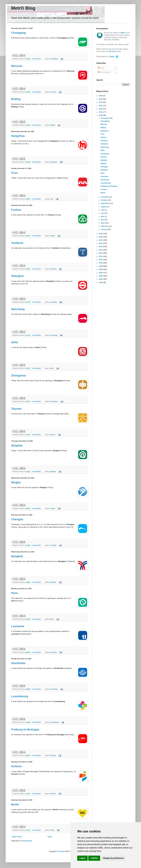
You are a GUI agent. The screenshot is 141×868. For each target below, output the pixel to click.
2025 (101, 99)
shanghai (53, 302)
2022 (101, 109)
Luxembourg (20, 696)
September (105, 203)
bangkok (53, 582)
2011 (101, 260)
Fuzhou (16, 210)
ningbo (53, 508)
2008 (101, 269)
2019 (101, 234)
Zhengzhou (19, 375)
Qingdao (17, 445)
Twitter (112, 57)
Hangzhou (18, 136)
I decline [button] (94, 858)
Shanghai (17, 276)
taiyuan (53, 435)
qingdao (53, 471)
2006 (101, 276)
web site (112, 51)
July (103, 210)
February (105, 226)
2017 (101, 240)
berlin (52, 830)
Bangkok (17, 556)
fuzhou (53, 236)
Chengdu (17, 519)
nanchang (54, 335)
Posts (101, 68)
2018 (101, 237)
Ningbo (16, 482)
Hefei (15, 342)
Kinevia (61, 851)
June (103, 213)
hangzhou (54, 162)
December (105, 118)
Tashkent (17, 243)
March (104, 223)
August (104, 207)
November (105, 197)
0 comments (36, 59)
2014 (101, 250)
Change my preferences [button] (113, 858)
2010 (101, 263)
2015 (101, 247)
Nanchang (18, 309)
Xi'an (14, 173)
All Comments (104, 72)
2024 (101, 102)
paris (52, 619)
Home (50, 837)
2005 (101, 279)
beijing (53, 125)
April (103, 220)
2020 (101, 115)
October (104, 200)
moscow (53, 92)
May (103, 216)
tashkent (53, 269)
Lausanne (18, 626)
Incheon (17, 766)
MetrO (123, 33)
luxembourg (54, 722)
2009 (101, 266)
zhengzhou (54, 401)
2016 (101, 243)
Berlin (15, 804)
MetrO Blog (23, 8)
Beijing (16, 99)
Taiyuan (16, 409)
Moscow (17, 66)
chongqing (54, 59)
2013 (101, 253)
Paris (15, 593)
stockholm (54, 689)
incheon (53, 794)
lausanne (53, 652)
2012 (101, 256)
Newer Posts (17, 837)
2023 (101, 106)
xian (52, 199)
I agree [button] (82, 858)
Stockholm (18, 663)
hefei (52, 368)
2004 (101, 283)
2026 (101, 96)
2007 (101, 273)
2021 (101, 112)
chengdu (53, 545)
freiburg (53, 755)
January (104, 229)
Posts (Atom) (27, 841)
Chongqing (19, 33)
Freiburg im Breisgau (25, 729)
